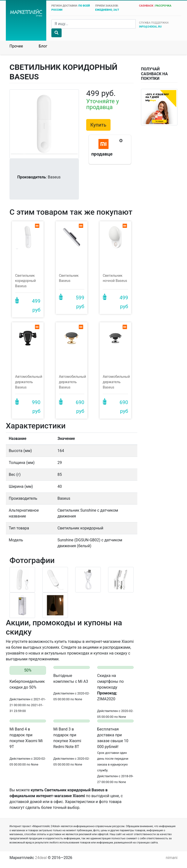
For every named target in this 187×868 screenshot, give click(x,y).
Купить (98, 125)
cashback (146, 6)
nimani (172, 858)
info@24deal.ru (150, 27)
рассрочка (163, 6)
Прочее (16, 46)
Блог (43, 46)
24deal (41, 858)
